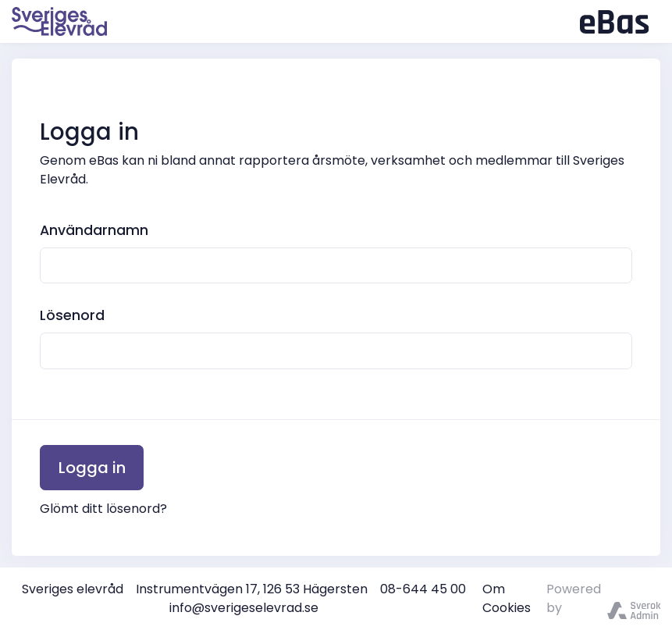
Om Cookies (507, 598)
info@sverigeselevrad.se (244, 608)
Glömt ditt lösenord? (103, 509)
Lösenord (72, 315)
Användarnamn (94, 230)
